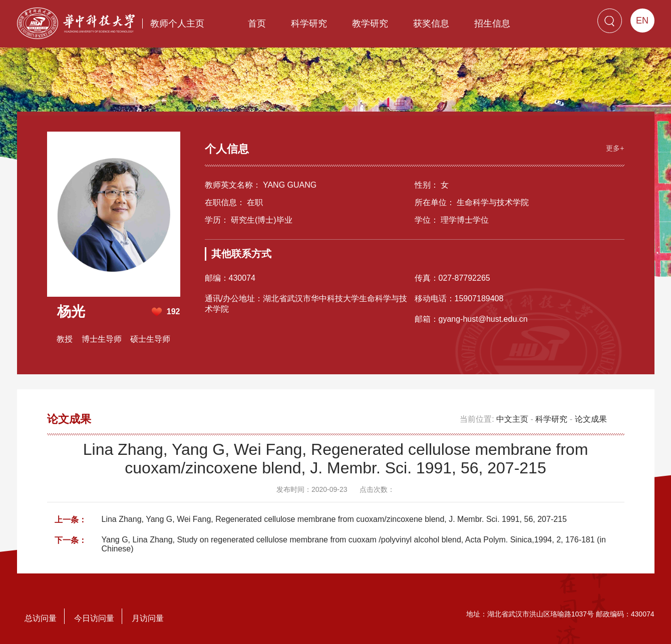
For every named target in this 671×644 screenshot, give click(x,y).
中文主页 (512, 419)
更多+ (615, 148)
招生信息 (492, 24)
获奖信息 (431, 24)
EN (642, 21)
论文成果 (591, 419)
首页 (257, 24)
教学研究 (370, 24)
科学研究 (309, 24)
